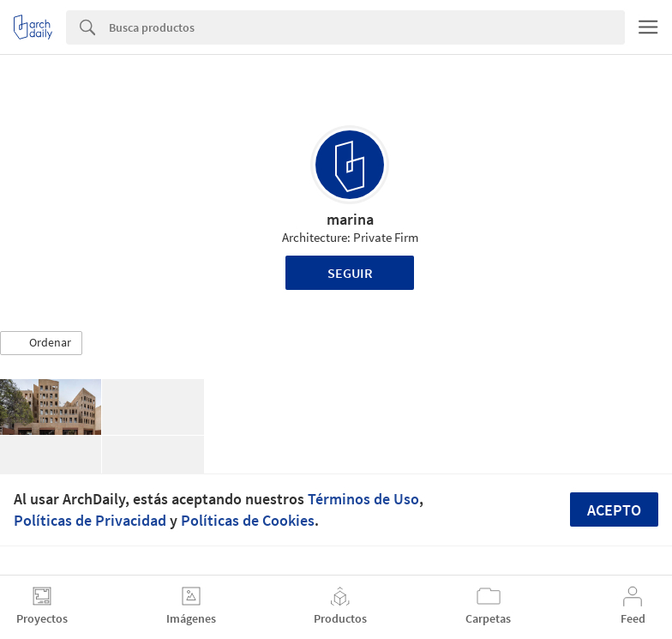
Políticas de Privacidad (90, 520)
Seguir (350, 273)
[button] (41, 343)
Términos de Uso (363, 499)
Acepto (614, 510)
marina (350, 219)
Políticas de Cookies (248, 520)
